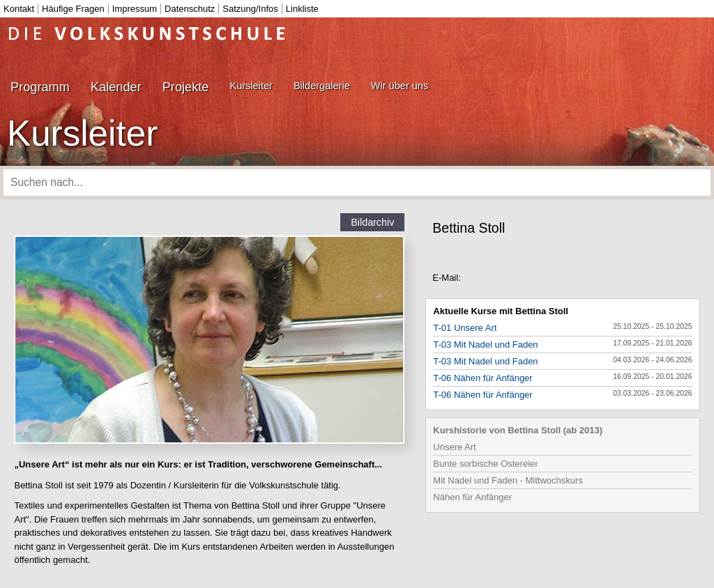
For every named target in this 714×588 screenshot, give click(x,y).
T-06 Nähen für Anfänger (483, 378)
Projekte (186, 87)
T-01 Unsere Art (465, 328)
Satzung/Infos (250, 9)
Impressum (135, 9)
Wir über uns (400, 86)
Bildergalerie (322, 86)
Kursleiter (251, 86)
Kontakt (19, 9)
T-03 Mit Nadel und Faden (485, 345)
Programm (40, 87)
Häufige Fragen (73, 9)
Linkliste (302, 9)
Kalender (116, 87)
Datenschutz (190, 9)
